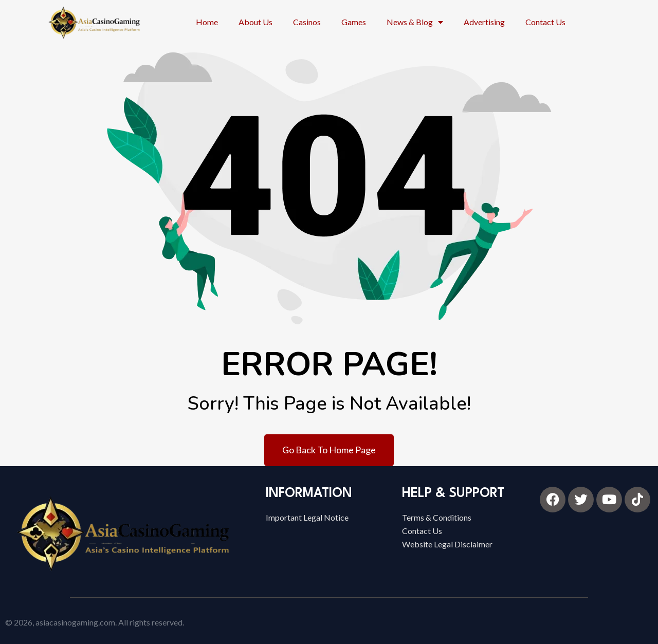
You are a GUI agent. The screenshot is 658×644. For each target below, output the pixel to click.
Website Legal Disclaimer (447, 544)
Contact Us (545, 22)
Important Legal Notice (307, 517)
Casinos (307, 22)
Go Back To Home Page (329, 450)
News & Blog (415, 22)
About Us (255, 22)
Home (207, 22)
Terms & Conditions (437, 517)
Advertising (484, 22)
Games (354, 22)
